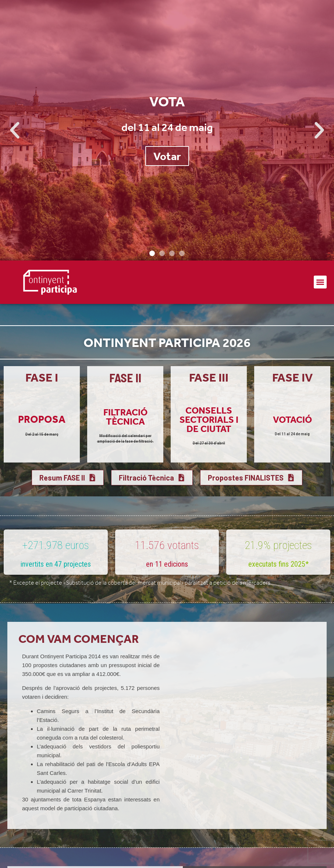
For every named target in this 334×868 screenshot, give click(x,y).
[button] (15, 130)
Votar (167, 156)
